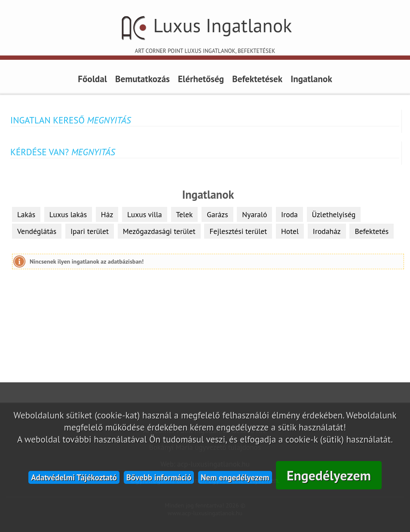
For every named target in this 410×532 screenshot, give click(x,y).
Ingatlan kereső (70, 120)
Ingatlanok (311, 79)
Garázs (217, 214)
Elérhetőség (201, 79)
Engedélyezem (329, 475)
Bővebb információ (159, 477)
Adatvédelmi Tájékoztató (74, 477)
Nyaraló (254, 214)
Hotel (290, 231)
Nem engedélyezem (235, 477)
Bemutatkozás (142, 79)
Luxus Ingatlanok (205, 34)
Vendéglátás (37, 231)
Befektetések (257, 79)
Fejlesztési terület (238, 231)
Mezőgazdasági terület (159, 231)
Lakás (26, 214)
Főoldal (92, 79)
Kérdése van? (63, 152)
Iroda (289, 214)
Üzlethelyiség (334, 214)
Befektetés (372, 231)
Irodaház (327, 231)
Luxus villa (145, 214)
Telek (185, 214)
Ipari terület (90, 231)
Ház (107, 214)
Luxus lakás (68, 214)
